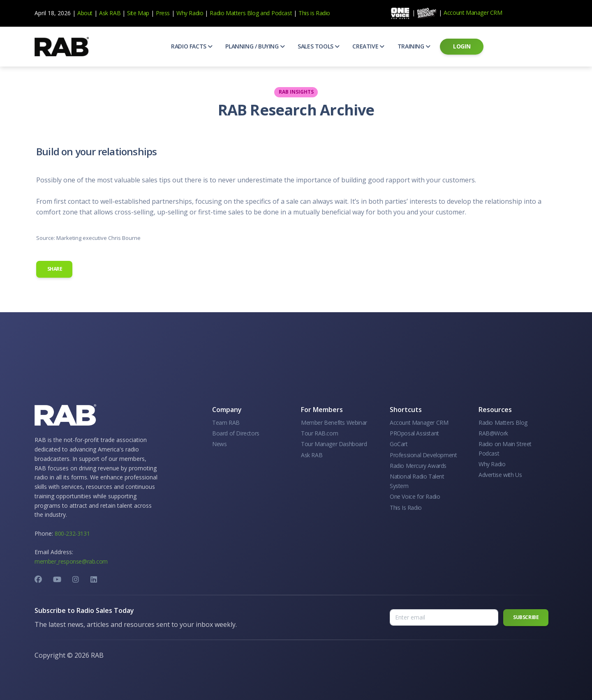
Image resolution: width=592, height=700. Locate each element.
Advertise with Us (500, 475)
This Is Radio (406, 508)
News (219, 444)
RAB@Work (493, 433)
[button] (192, 46)
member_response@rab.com (71, 561)
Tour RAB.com (319, 433)
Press (163, 13)
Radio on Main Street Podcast (505, 448)
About (85, 13)
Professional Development (423, 455)
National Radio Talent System (417, 481)
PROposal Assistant (414, 433)
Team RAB (226, 423)
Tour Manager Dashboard (334, 444)
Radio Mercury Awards (418, 466)
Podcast (282, 13)
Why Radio (190, 13)
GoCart (399, 444)
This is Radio (314, 13)
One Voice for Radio (415, 496)
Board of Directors (236, 433)
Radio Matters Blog (234, 13)
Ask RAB (110, 13)
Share (54, 269)
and (265, 13)
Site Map (138, 13)
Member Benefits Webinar (334, 423)
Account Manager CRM (473, 13)
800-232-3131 (72, 533)
